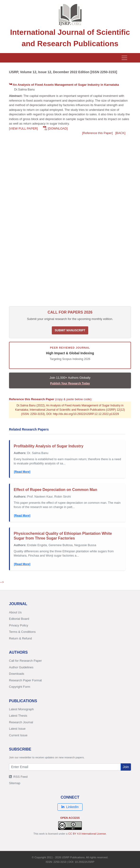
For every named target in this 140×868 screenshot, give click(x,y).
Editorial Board (19, 619)
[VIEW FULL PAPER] (23, 128)
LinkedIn (70, 807)
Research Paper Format (25, 680)
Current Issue (18, 735)
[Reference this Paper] (97, 133)
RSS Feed (18, 777)
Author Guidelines (21, 667)
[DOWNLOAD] (58, 128)
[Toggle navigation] (124, 58)
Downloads (17, 674)
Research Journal (21, 722)
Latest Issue (17, 729)
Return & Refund (20, 638)
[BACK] (120, 133)
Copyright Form (20, 687)
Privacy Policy (19, 625)
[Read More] (22, 472)
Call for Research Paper (25, 661)
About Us (15, 612)
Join (126, 767)
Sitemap (15, 783)
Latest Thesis (18, 716)
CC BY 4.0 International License (87, 834)
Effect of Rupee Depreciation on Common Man (55, 490)
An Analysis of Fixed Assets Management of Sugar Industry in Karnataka (66, 85)
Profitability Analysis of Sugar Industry (49, 446)
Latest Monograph (21, 709)
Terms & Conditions (22, 632)
